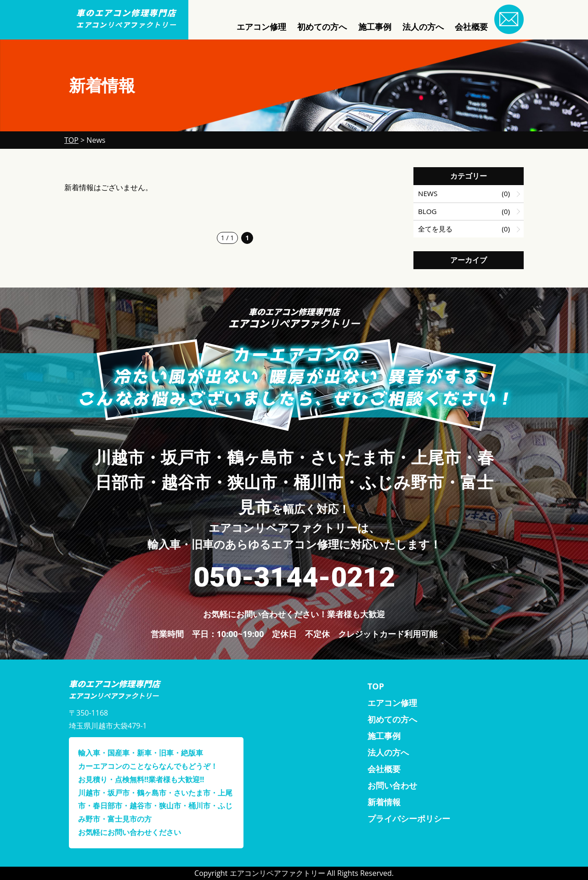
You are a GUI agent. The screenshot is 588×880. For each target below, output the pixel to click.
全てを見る (435, 229)
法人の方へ (423, 27)
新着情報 (384, 802)
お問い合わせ (392, 785)
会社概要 (471, 27)
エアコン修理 (261, 27)
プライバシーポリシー (409, 818)
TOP (376, 686)
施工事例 (375, 27)
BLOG (427, 211)
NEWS (428, 193)
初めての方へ (322, 27)
